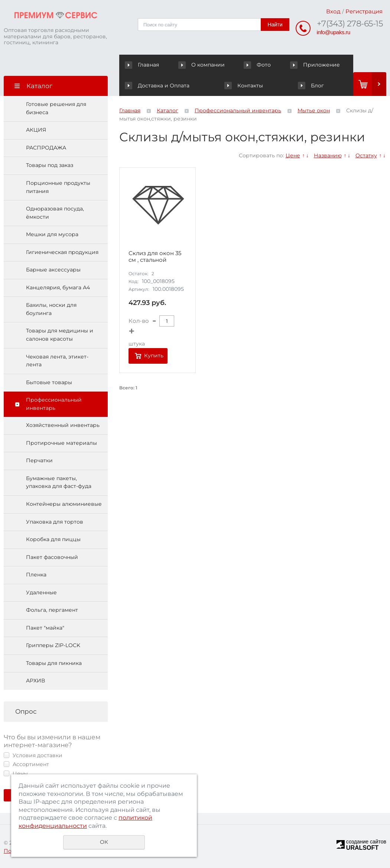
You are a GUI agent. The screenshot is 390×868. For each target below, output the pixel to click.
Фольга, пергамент (52, 610)
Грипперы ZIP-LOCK (53, 645)
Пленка (36, 575)
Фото (258, 65)
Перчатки (39, 460)
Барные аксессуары (53, 270)
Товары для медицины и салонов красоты (60, 335)
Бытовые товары (49, 382)
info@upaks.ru (334, 32)
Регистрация (364, 11)
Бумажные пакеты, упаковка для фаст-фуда (59, 482)
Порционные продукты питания (58, 187)
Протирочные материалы (61, 443)
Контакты (243, 86)
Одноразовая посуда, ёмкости (55, 213)
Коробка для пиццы (53, 539)
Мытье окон (314, 110)
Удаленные (41, 592)
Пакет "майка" (45, 628)
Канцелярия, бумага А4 (58, 287)
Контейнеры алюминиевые (64, 504)
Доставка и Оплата (157, 86)
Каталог (168, 110)
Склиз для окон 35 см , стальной (155, 257)
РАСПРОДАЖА (46, 148)
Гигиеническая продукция (62, 252)
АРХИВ (35, 681)
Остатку (366, 155)
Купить (154, 356)
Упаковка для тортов (55, 522)
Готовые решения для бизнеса (56, 108)
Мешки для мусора (52, 234)
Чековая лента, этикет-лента (57, 361)
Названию (328, 155)
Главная (144, 65)
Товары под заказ (50, 165)
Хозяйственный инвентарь (63, 425)
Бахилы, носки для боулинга (51, 309)
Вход (333, 11)
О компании (202, 65)
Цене (293, 155)
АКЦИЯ (36, 130)
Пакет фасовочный (52, 557)
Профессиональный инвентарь (54, 404)
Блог (311, 86)
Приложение (315, 65)
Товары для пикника (54, 663)
